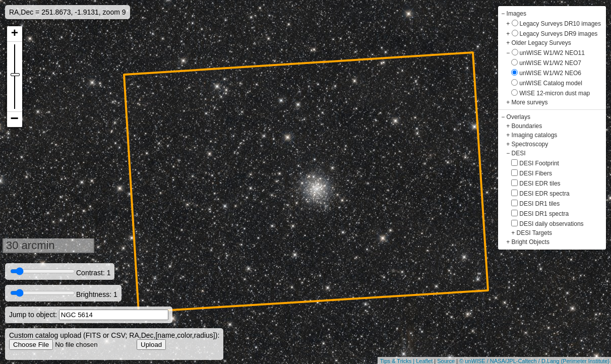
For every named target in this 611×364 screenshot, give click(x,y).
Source (446, 361)
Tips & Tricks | (398, 361)
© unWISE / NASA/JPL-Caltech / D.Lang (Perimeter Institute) (534, 361)
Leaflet (424, 361)
